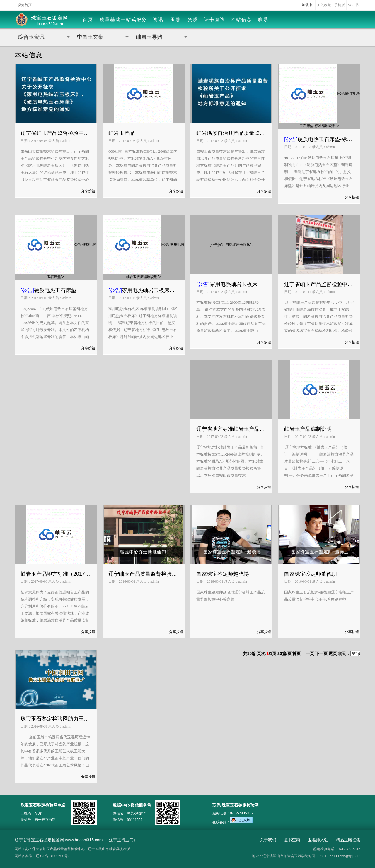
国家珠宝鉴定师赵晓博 (223, 574)
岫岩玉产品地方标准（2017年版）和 (56, 574)
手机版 (340, 5)
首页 (88, 19)
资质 (193, 19)
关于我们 (268, 840)
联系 (263, 19)
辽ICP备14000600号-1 (53, 856)
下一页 (321, 653)
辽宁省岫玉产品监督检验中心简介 (319, 284)
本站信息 (241, 19)
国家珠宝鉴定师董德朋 (311, 574)
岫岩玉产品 (122, 133)
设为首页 (25, 5)
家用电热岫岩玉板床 (227, 284)
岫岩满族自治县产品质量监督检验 (231, 133)
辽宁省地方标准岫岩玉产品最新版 (231, 429)
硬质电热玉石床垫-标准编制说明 (319, 139)
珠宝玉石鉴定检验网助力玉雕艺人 (56, 719)
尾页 (333, 653)
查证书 (353, 5)
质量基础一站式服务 (123, 19)
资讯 (158, 19)
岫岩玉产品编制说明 (308, 429)
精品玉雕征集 (348, 840)
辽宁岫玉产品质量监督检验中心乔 (144, 574)
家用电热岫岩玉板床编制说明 (144, 290)
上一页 (308, 653)
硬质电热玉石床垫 (48, 290)
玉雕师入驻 (318, 840)
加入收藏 (324, 5)
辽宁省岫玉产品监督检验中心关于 (56, 133)
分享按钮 (88, 191)
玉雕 (175, 19)
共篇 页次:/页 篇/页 (268, 653)
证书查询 (215, 19)
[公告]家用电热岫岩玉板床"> (232, 245)
